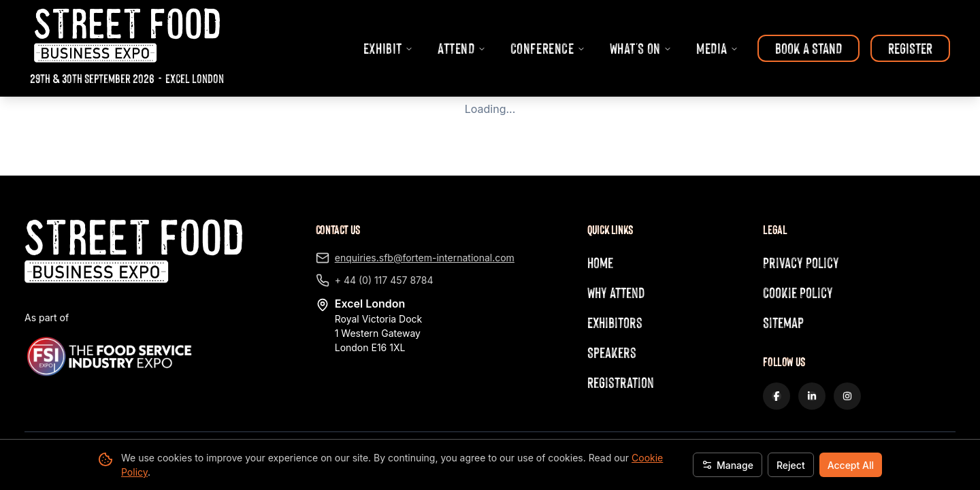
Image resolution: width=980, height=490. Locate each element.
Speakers (612, 352)
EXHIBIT (388, 48)
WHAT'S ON (641, 48)
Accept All (851, 465)
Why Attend (616, 292)
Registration (621, 382)
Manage (728, 465)
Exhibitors (615, 322)
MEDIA (717, 48)
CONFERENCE (548, 48)
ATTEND (462, 48)
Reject (791, 465)
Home (600, 262)
